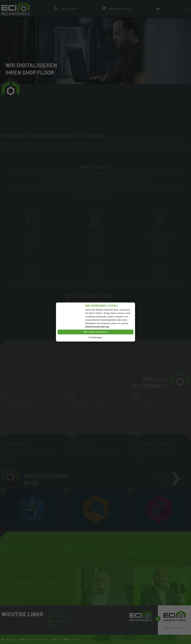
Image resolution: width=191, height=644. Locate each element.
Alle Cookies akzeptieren (95, 332)
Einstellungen (95, 337)
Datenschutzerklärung (97, 327)
